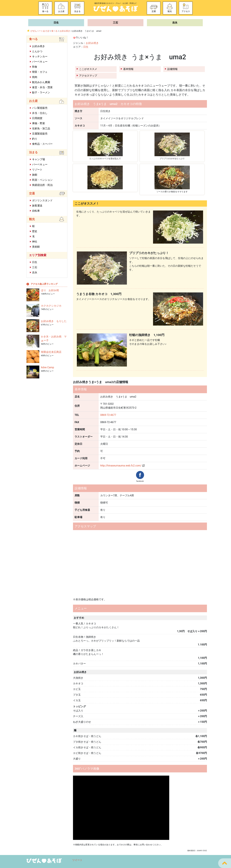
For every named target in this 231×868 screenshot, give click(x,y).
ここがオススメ (88, 69)
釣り (35, 139)
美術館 (36, 247)
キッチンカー (40, 56)
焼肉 (35, 77)
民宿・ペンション (42, 180)
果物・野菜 (38, 123)
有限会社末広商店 (51, 352)
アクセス (186, 11)
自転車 (36, 211)
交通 (154, 11)
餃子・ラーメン (41, 92)
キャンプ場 (38, 159)
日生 (56, 23)
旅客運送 (37, 206)
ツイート (77, 860)
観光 (170, 11)
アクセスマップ (88, 76)
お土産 (61, 11)
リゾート (37, 170)
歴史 (35, 231)
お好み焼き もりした (54, 321)
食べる (45, 11)
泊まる (77, 11)
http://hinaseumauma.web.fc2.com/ (121, 466)
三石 (116, 23)
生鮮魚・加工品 (41, 128)
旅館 (35, 175)
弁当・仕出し (40, 113)
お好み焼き (92, 43)
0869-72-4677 (108, 415)
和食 (35, 67)
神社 (35, 242)
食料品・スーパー (42, 144)
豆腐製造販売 (40, 134)
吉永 (175, 23)
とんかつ (37, 51)
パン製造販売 (40, 108)
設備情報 (172, 69)
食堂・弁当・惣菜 (42, 87)
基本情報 (128, 69)
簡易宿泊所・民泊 (42, 185)
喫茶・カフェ (40, 72)
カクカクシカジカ (51, 306)
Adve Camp (47, 367)
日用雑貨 (37, 118)
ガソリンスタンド (42, 200)
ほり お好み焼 (50, 290)
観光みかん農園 (41, 82)
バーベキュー (40, 62)
